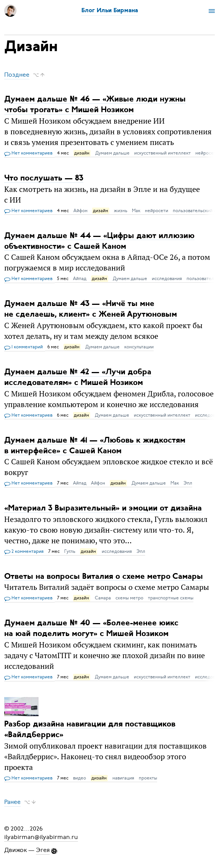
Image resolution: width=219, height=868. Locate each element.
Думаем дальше (112, 153)
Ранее (12, 802)
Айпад (80, 279)
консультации (139, 347)
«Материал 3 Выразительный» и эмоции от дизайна (103, 508)
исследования (167, 279)
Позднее (17, 75)
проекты (148, 778)
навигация (123, 778)
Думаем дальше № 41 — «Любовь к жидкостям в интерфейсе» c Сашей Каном (95, 445)
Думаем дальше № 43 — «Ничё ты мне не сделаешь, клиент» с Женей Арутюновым (91, 309)
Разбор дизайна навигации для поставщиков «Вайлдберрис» (90, 730)
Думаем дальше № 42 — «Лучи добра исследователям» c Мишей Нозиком (78, 378)
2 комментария (24, 552)
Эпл (188, 483)
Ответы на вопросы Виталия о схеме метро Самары (104, 576)
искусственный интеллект (162, 153)
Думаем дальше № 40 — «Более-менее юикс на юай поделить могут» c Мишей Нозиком (91, 629)
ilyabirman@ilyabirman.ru (41, 837)
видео (79, 778)
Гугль (70, 551)
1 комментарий (24, 347)
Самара (103, 598)
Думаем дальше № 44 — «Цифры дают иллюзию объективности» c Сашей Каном (99, 241)
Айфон (80, 211)
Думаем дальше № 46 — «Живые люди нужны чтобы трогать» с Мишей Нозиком (95, 105)
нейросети (157, 211)
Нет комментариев (28, 153)
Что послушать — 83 (44, 178)
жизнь (121, 211)
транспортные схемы (171, 598)
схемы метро (129, 598)
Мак (136, 211)
